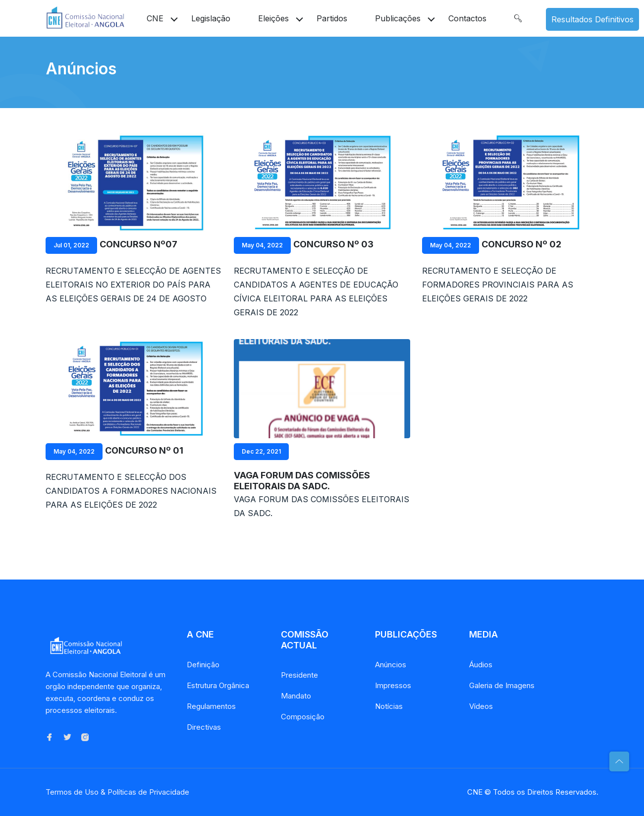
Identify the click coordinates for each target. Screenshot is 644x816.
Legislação (211, 18)
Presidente (299, 675)
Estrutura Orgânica (218, 685)
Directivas (204, 727)
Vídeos (481, 706)
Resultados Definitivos (592, 19)
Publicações (398, 18)
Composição (303, 717)
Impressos (393, 685)
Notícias (389, 706)
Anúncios (391, 665)
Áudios (481, 665)
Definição (203, 665)
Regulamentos (211, 706)
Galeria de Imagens (502, 685)
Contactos (467, 18)
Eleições (273, 18)
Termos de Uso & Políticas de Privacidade (117, 792)
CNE (155, 18)
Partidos (332, 18)
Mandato (296, 696)
